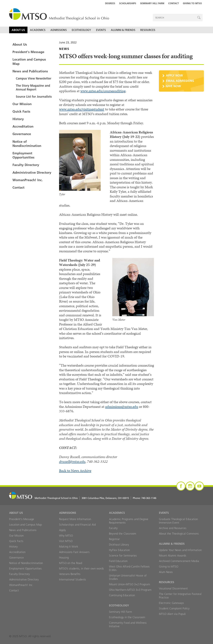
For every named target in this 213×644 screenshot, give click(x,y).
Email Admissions (180, 81)
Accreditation (23, 126)
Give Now (173, 86)
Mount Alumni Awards (173, 556)
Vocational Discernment (173, 588)
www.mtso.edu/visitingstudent (82, 109)
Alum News (166, 572)
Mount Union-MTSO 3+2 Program (129, 584)
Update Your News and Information (180, 550)
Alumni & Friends (123, 30)
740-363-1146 (149, 498)
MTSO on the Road (71, 563)
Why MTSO (66, 536)
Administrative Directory (32, 172)
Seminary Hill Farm (152, 3)
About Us (18, 30)
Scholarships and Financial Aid (77, 525)
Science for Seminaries (123, 556)
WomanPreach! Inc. (28, 180)
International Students (73, 579)
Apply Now (174, 75)
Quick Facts (21, 111)
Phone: (145, 498)
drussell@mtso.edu (72, 461)
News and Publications (30, 71)
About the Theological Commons (179, 534)
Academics (38, 30)
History (18, 119)
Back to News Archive (75, 471)
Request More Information (75, 519)
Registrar (114, 539)
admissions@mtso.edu (122, 407)
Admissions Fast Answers (74, 552)
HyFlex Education (119, 550)
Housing (64, 558)
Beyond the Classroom (123, 534)
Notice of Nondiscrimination (27, 144)
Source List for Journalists (34, 97)
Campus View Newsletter (34, 78)
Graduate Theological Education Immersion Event (178, 521)
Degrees (110, 3)
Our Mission (22, 104)
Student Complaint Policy (174, 608)
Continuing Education (122, 595)
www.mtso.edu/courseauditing (103, 91)
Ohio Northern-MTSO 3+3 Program (130, 590)
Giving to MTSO (192, 3)
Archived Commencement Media (179, 561)
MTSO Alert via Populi (172, 614)
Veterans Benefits (70, 574)
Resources (148, 30)
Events (101, 30)
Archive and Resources (173, 528)
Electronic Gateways (171, 603)
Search (199, 18)
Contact (174, 3)
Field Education (118, 561)
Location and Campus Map (29, 61)
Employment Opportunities (23, 155)
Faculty (113, 528)
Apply (62, 530)
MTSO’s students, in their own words (81, 568)
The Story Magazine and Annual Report (33, 87)
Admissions (59, 30)
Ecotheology (81, 30)
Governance (22, 134)
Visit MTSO (66, 541)
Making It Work (69, 547)
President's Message (28, 52)
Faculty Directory (26, 165)
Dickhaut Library (119, 545)
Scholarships (128, 3)
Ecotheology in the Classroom (127, 617)
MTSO (59, 15)
